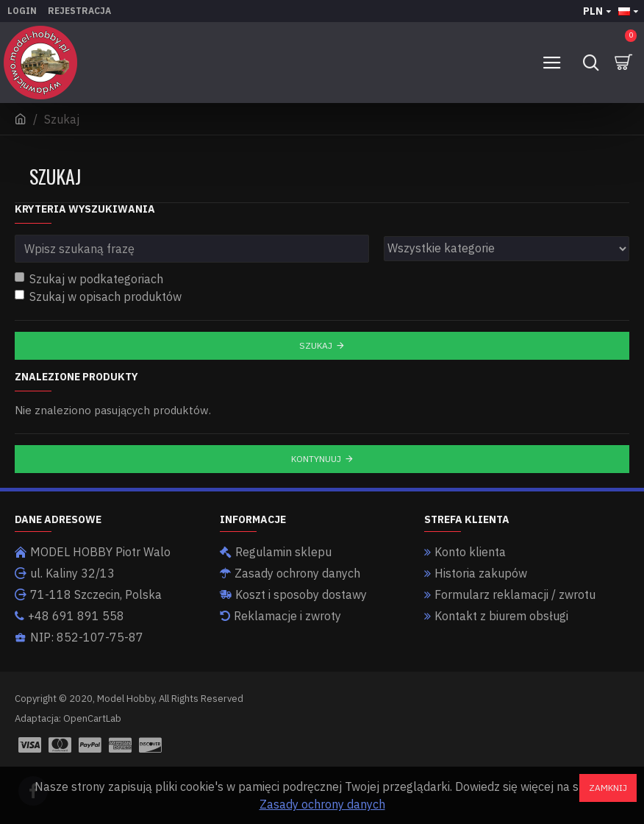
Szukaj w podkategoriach (89, 279)
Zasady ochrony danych (322, 804)
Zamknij (608, 788)
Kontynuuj (316, 459)
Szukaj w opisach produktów (98, 296)
